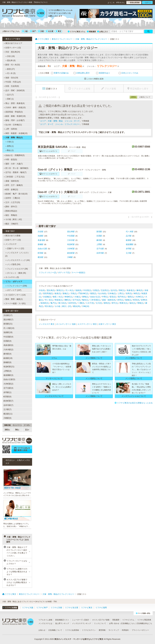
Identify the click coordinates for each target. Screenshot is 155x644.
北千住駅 (100, 249)
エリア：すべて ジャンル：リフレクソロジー (60, 124)
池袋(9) (78, 290)
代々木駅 (130, 232)
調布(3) (107, 303)
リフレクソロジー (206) (16, 286)
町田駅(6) (7, 397)
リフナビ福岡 (101, 608)
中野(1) (105, 297)
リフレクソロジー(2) (48, 273)
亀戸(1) (54, 303)
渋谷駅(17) (8, 315)
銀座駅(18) (8, 358)
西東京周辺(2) (10, 211)
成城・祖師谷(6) (11, 181)
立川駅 (129, 253)
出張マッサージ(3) (12, 48)
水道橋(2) (47, 297)
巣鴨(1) (85, 297)
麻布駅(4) (7, 354)
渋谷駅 (41, 232)
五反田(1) (105, 290)
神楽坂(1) (59, 300)
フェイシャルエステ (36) (17, 269)
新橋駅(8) (7, 362)
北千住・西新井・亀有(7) (15, 172)
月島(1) (74, 293)
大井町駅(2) (8, 384)
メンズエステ (10, 244)
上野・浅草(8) (10, 129)
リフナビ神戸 (42, 608)
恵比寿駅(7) (8, 320)
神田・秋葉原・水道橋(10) (16, 133)
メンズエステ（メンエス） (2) (17, 254)
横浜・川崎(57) (11, 224)
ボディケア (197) (13, 290)
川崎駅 (70, 257)
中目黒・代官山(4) (12, 82)
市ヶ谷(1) (49, 300)
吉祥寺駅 (100, 253)
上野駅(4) (7, 371)
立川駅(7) (7, 409)
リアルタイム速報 (45, 620)
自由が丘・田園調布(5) (14, 155)
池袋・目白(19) (11, 78)
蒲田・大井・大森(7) (13, 164)
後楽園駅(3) (8, 375)
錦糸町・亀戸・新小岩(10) (16, 194)
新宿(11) (60, 290)
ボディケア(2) (64, 273)
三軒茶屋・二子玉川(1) (14, 177)
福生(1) (133, 303)
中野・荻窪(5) (10, 160)
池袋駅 (41, 236)
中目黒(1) (87, 290)
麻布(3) (140, 290)
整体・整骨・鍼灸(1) (13, 299)
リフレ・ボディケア (13, 282)
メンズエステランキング (81, 623)
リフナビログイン (89, 630)
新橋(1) (66, 293)
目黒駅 (99, 236)
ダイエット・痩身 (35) (16, 273)
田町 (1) (10, 99)
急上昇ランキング (62, 623)
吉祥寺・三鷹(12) (12, 198)
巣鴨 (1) (10, 146)
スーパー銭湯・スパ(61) (15, 303)
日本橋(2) (112, 293)
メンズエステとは (45, 623)
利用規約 (125, 630)
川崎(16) (86, 306)
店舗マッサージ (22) (15, 248)
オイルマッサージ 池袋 (66, 324)
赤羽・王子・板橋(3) (13, 185)
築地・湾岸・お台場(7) (14, 120)
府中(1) (115, 303)
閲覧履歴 (91, 32)
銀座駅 (129, 240)
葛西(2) (93, 293)
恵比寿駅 (71, 232)
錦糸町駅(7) (8, 401)
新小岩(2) (62, 303)
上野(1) (121, 293)
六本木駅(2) (8, 350)
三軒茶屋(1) (95, 300)
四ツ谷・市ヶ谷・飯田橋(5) (16, 168)
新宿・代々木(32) (12, 65)
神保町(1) (68, 297)
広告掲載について (55, 630)
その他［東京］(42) (13, 219)
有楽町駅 (71, 244)
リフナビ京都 (56, 608)
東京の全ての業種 (12, 236)
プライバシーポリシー (140, 630)
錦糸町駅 (71, 253)
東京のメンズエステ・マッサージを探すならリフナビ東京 (79, 639)
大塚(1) (77, 297)
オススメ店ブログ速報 (101, 620)
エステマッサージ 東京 (87, 324)
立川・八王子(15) (12, 202)
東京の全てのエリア (13, 43)
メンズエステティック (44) (18, 260)
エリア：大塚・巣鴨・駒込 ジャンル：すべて (60, 121)
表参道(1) (131, 290)
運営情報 (102, 630)
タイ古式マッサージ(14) (15, 295)
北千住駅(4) (8, 388)
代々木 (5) (10, 73)
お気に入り (103, 32)
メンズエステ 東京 (47, 324)
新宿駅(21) (8, 324)
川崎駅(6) (7, 418)
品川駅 (129, 236)
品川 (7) (10, 95)
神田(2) (137, 293)
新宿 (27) (10, 69)
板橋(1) (128, 300)
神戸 (33, 31)
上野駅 (99, 244)
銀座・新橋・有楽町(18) (15, 116)
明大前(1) (49, 306)
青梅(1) (140, 303)
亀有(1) (85, 300)
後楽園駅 (130, 244)
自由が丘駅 (42, 249)
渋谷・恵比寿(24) (12, 52)
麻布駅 (99, 240)
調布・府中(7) (10, 207)
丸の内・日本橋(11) (13, 125)
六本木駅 (71, 240)
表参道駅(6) (8, 345)
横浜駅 (41, 257)
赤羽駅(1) (7, 392)
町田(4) (136, 300)
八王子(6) (90, 303)
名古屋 (50, 31)
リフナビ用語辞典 (144, 620)
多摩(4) (144, 300)
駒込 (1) (10, 150)
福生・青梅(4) (10, 215)
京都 (41, 31)
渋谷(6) (42, 290)
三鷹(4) (81, 303)
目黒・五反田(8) (11, 86)
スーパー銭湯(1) (78, 273)
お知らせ (42, 630)
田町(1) (122, 290)
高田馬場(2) (48, 293)
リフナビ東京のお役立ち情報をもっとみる (134, 403)
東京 (59, 31)
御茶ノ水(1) (58, 297)
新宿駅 (99, 232)
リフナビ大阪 (28, 608)
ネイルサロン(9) (11, 277)
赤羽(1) (120, 300)
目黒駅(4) (7, 341)
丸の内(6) (102, 293)
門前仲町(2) (83, 293)
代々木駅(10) (9, 328)
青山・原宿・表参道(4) (14, 103)
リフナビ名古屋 (72, 608)
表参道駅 (41, 240)
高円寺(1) (122, 297)
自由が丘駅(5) (9, 379)
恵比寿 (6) (10, 60)
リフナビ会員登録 (72, 630)
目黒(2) (96, 290)
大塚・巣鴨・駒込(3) (13, 138)
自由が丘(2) (95, 297)
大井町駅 (71, 249)
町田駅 (41, 253)
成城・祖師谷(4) (109, 300)
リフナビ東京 (87, 608)
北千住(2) (76, 300)
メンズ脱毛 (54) (13, 264)
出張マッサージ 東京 (107, 324)
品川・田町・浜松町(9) (14, 90)
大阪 (25, 31)
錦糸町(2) (45, 303)
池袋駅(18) (8, 332)
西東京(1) (124, 303)
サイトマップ (114, 630)
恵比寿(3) (51, 290)
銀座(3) (58, 293)
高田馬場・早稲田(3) (13, 112)
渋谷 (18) (10, 56)
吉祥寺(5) (72, 303)
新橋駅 (41, 244)
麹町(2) (68, 300)
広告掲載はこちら (128, 623)
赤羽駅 (129, 249)
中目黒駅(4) (8, 337)
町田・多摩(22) (11, 190)
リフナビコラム (128, 620)
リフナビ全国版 (10, 608)
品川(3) (114, 290)
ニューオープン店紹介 (81, 620)
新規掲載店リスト (62, 620)
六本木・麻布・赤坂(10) (15, 108)
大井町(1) (139, 297)
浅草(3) (129, 293)
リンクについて (100, 623)
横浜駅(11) (8, 414)
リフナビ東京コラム (77, 32)
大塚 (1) (10, 142)
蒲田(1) (131, 297)
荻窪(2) (113, 297)
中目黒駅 (71, 236)
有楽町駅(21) (9, 367)
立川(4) (99, 303)
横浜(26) (77, 306)
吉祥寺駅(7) (8, 405)
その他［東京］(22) (63, 306)
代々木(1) (70, 290)
